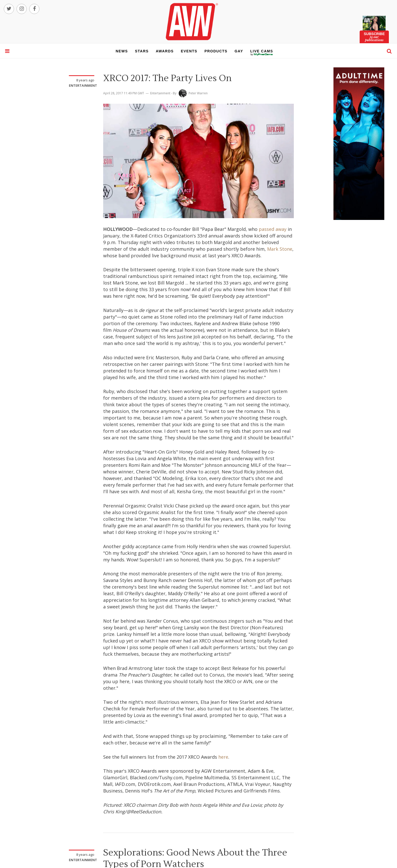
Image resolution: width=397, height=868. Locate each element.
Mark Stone (280, 249)
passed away (273, 229)
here (223, 757)
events (189, 51)
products (216, 51)
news (122, 51)
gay (239, 51)
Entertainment (83, 85)
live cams (262, 54)
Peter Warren (198, 93)
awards (165, 51)
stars (142, 51)
